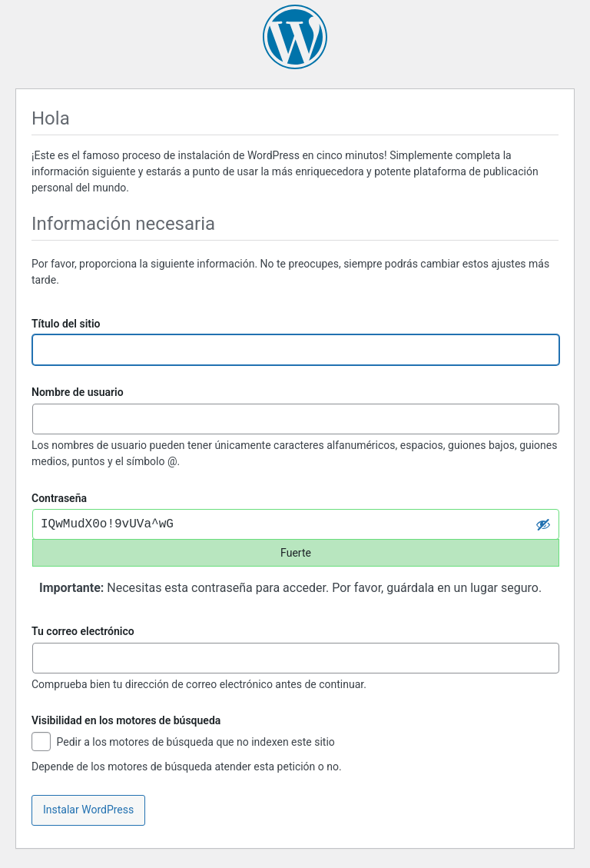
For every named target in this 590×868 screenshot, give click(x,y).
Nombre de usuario (78, 392)
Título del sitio (66, 324)
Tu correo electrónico (83, 631)
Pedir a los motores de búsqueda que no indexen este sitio (183, 743)
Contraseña (59, 498)
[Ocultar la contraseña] (543, 524)
